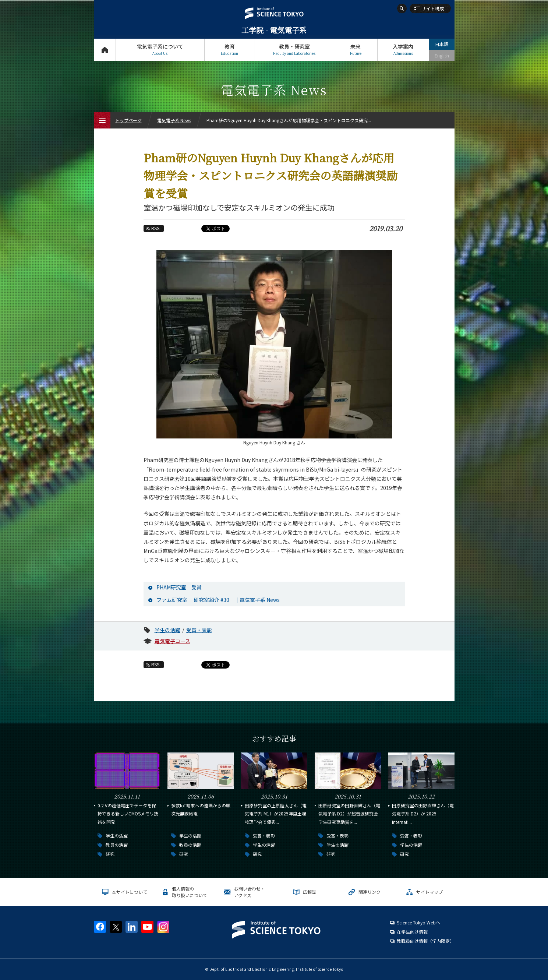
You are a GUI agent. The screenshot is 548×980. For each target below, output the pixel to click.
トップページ (105, 50)
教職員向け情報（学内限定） (425, 941)
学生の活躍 (167, 630)
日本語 (442, 44)
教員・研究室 (294, 50)
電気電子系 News (174, 120)
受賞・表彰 (199, 630)
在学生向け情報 (412, 932)
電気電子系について (160, 50)
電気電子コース (172, 641)
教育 (230, 50)
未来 (356, 50)
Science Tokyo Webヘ (418, 922)
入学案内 (403, 50)
